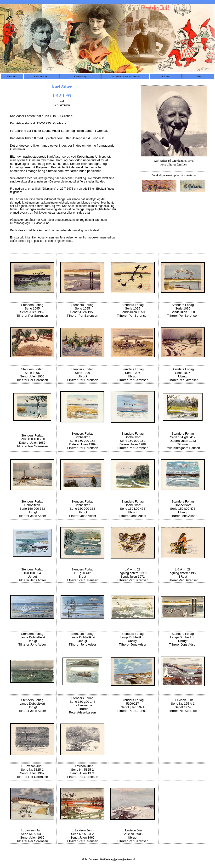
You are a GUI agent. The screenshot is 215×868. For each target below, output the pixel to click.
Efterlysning (80, 76)
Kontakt (166, 76)
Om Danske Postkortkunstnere (125, 76)
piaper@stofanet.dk (126, 859)
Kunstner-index (41, 76)
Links (198, 76)
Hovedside (12, 76)
